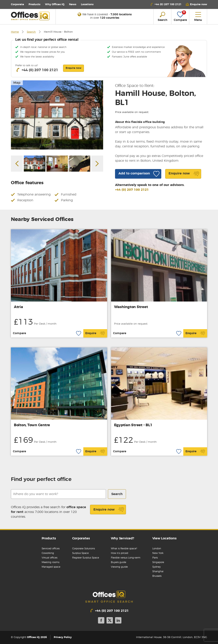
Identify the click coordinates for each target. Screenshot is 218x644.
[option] (57, 115)
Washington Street (131, 307)
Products (34, 4)
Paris (155, 558)
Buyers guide (119, 562)
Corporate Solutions (84, 549)
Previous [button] (17, 164)
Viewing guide (119, 567)
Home (15, 32)
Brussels (157, 576)
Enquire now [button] (73, 68)
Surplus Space (80, 553)
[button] (196, 4)
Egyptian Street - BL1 (133, 425)
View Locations (164, 538)
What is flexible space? (124, 549)
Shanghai (158, 571)
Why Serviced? (122, 538)
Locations (87, 4)
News (73, 4)
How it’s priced (120, 553)
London (157, 549)
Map (17, 83)
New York (158, 553)
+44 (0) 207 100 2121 (132, 190)
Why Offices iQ (55, 4)
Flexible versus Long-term (126, 558)
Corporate (17, 4)
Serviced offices (51, 549)
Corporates (81, 538)
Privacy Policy (63, 637)
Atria (18, 307)
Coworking (48, 553)
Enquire (95, 333)
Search (31, 32)
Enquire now (109, 510)
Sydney (157, 567)
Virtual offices (49, 558)
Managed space (51, 567)
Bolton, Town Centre (32, 425)
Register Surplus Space (86, 558)
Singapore (158, 562)
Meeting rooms (50, 562)
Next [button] (97, 164)
